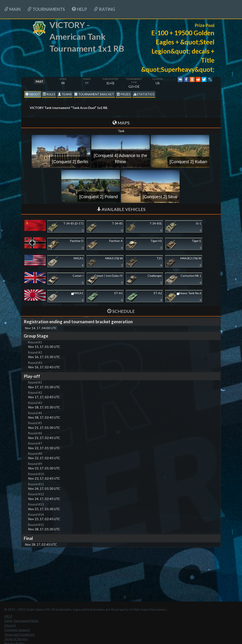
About (33, 94)
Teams (65, 94)
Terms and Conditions (19, 634)
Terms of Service (16, 639)
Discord (10, 625)
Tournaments (46, 9)
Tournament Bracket (94, 94)
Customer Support (17, 630)
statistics (144, 94)
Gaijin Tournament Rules (21, 621)
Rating (104, 9)
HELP (79, 9)
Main (12, 9)
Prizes (124, 94)
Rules (49, 94)
